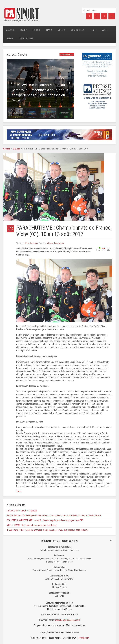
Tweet (19, 491)
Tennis (10, 38)
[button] (41, 83)
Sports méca (78, 30)
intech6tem (84, 638)
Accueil (10, 30)
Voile (104, 30)
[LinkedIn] (104, 16)
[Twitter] (97, 16)
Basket (36, 30)
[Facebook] (89, 16)
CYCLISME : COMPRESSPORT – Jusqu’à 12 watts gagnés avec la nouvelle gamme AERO (45, 520)
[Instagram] (112, 16)
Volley (61, 30)
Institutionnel (26, 38)
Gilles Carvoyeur (31, 243)
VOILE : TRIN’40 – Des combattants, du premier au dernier (32, 525)
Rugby (24, 30)
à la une (16, 149)
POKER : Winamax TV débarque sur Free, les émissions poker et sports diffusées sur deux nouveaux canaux (54, 515)
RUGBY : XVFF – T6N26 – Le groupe (22, 511)
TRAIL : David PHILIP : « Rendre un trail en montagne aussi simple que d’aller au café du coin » (48, 530)
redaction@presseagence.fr (68, 620)
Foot (93, 30)
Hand (49, 30)
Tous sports (59, 243)
